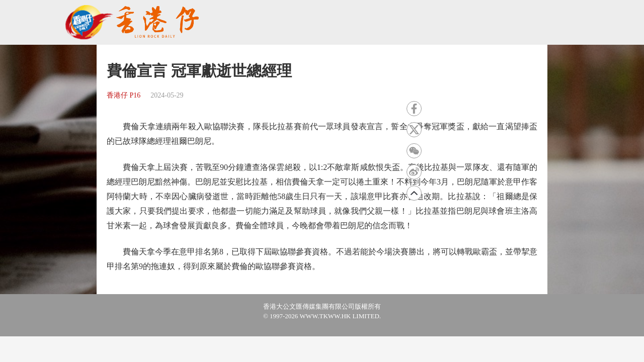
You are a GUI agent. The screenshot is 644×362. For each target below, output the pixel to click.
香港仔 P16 (124, 95)
